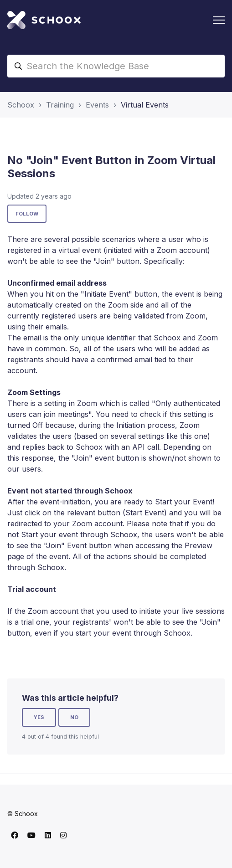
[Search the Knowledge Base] (116, 66)
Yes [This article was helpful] (39, 717)
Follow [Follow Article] (27, 214)
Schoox (21, 105)
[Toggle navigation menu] (219, 20)
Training (60, 105)
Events (97, 105)
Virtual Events (145, 105)
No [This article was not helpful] (74, 717)
